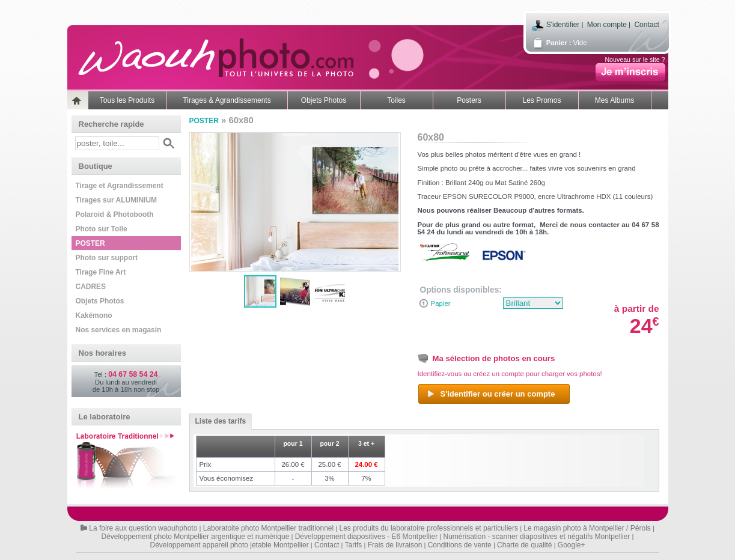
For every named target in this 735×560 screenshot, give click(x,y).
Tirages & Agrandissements (227, 100)
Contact (646, 25)
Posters (469, 100)
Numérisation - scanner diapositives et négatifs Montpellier (537, 537)
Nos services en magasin (119, 330)
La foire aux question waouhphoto (143, 528)
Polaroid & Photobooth (115, 215)
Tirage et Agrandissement (120, 186)
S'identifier (563, 25)
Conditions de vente (460, 545)
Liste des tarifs (218, 421)
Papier (441, 303)
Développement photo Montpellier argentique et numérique (196, 537)
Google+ (572, 545)
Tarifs (354, 545)
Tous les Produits (127, 100)
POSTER (90, 243)
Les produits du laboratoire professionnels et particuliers (429, 528)
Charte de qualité (524, 545)
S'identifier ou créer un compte (491, 394)
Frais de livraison (395, 545)
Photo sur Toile (102, 229)
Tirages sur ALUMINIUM (117, 200)
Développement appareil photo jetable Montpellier (229, 545)
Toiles (396, 100)
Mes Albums (615, 100)
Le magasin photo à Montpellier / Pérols (587, 528)
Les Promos (541, 100)
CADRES (91, 287)
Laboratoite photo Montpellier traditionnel (268, 528)
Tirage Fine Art (101, 272)
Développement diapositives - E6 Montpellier (366, 537)
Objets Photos (324, 100)
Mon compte (607, 25)
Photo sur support (107, 258)
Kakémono (94, 315)
